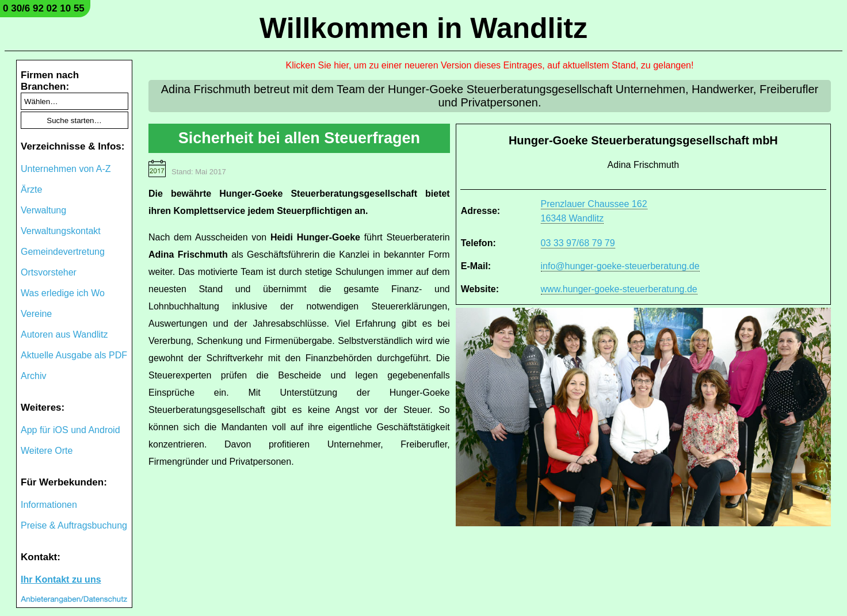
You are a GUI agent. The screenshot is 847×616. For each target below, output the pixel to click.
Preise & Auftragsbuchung (74, 525)
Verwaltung (43, 210)
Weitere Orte (47, 451)
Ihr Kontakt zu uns (61, 579)
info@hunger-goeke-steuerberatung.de (620, 266)
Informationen (49, 505)
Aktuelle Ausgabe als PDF (74, 355)
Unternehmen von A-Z (66, 169)
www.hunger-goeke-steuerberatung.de (619, 289)
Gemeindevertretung (63, 252)
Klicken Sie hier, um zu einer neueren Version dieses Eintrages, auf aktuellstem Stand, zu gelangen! (490, 65)
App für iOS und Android (70, 430)
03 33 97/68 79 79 (578, 243)
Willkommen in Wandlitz (424, 28)
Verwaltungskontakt (61, 231)
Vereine (36, 314)
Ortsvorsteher (49, 272)
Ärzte (31, 190)
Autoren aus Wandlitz (64, 334)
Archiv (33, 376)
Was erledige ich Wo (63, 293)
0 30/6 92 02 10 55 (44, 8)
